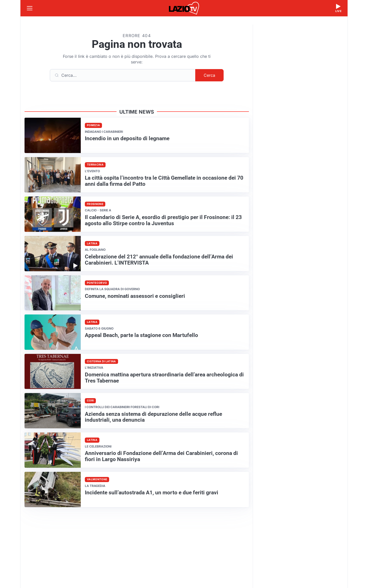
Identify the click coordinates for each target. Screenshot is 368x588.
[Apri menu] (30, 8)
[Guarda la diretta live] (338, 8)
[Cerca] (123, 75)
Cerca (209, 75)
